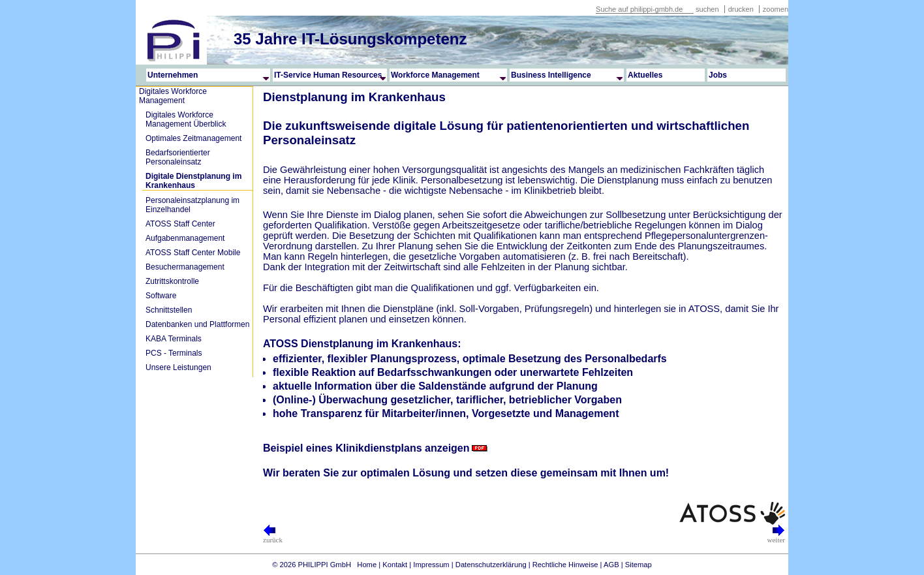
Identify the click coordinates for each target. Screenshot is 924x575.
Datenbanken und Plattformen (197, 324)
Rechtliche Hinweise (565, 565)
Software (161, 296)
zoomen (776, 9)
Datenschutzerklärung (491, 565)
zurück (273, 536)
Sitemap (639, 565)
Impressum (431, 565)
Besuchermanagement (185, 267)
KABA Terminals (174, 339)
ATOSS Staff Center (180, 224)
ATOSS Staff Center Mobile (193, 253)
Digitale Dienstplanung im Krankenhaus (193, 181)
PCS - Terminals (174, 353)
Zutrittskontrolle (172, 281)
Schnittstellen (169, 310)
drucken (742, 9)
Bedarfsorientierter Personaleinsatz (178, 157)
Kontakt (395, 565)
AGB (611, 565)
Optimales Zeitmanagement (193, 138)
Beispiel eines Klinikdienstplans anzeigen (366, 448)
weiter (776, 536)
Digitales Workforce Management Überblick (186, 119)
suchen (707, 9)
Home (367, 565)
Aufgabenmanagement (185, 238)
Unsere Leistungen (178, 367)
